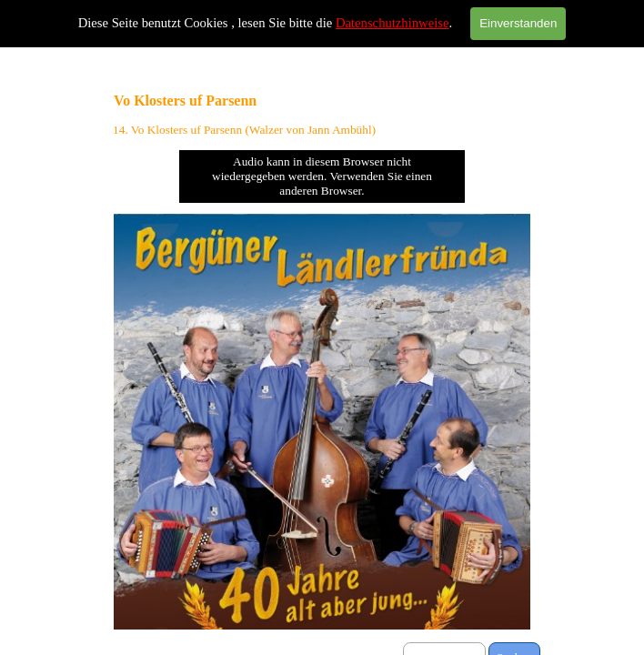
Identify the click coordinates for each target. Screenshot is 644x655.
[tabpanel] (322, 130)
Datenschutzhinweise (392, 23)
